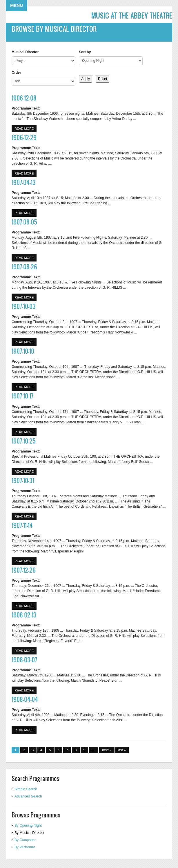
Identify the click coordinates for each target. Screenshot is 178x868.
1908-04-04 (25, 699)
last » (122, 750)
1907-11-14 (22, 525)
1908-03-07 (24, 660)
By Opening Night (28, 826)
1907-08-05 (24, 222)
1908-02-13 (24, 615)
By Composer (25, 840)
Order (16, 73)
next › (106, 750)
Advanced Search (28, 796)
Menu (17, 5)
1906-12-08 (24, 98)
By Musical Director (29, 833)
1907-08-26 (24, 267)
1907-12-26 (24, 570)
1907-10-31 (23, 480)
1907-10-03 (24, 306)
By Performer (25, 847)
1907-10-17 (22, 396)
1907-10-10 (23, 351)
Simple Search (26, 789)
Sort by (85, 52)
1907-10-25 (24, 441)
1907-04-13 (24, 182)
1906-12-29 (24, 137)
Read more (26, 128)
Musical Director (25, 52)
